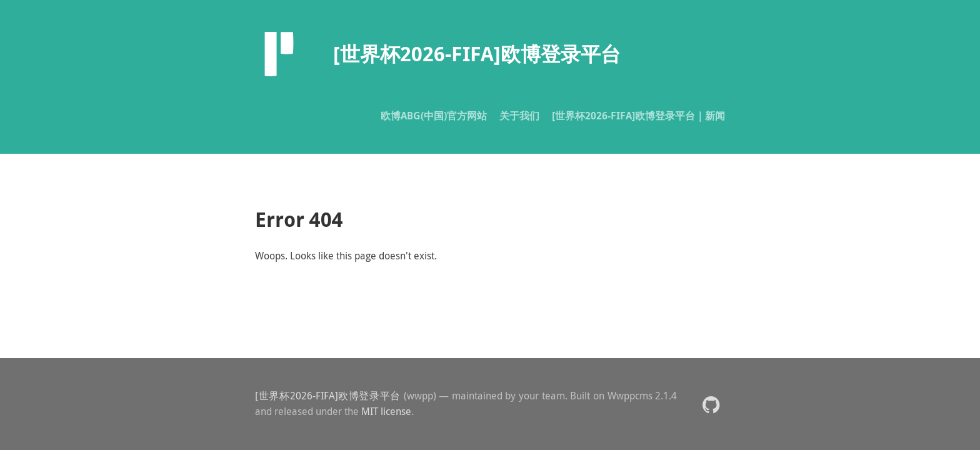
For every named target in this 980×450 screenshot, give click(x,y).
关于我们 (519, 116)
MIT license (386, 411)
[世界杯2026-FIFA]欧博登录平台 (328, 396)
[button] (711, 404)
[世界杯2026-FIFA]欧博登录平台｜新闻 (638, 116)
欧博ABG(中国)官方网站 (434, 116)
